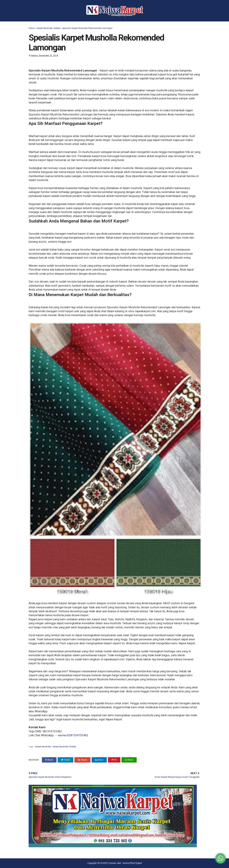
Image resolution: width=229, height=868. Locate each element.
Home (32, 28)
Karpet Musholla (43, 747)
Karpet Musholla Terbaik (48, 28)
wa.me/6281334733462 (73, 735)
